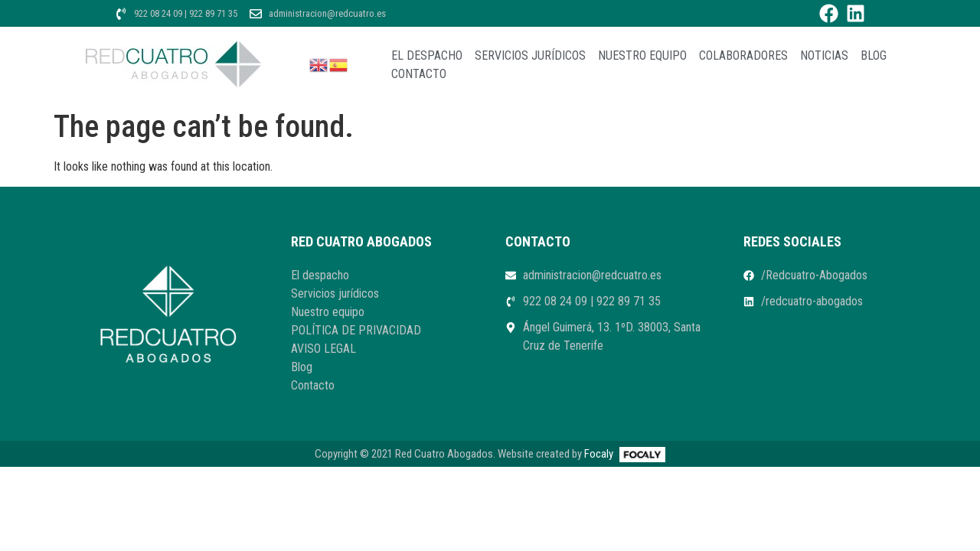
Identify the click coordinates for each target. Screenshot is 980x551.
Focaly (599, 454)
